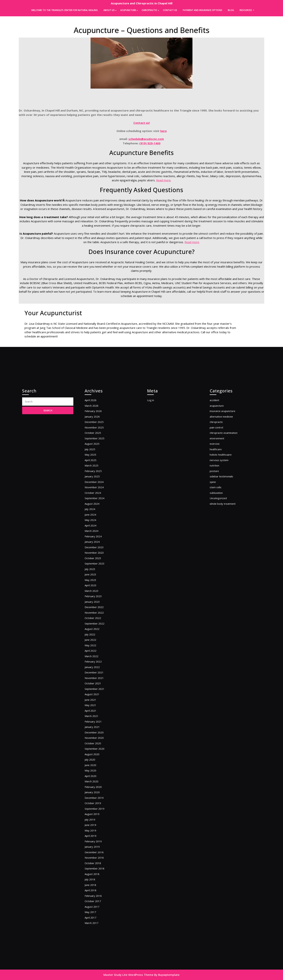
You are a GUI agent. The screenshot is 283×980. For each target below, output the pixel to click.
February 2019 (97, 795)
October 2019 (97, 766)
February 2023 (97, 612)
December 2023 (98, 575)
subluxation (221, 535)
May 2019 (95, 787)
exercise (220, 498)
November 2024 (98, 531)
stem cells (220, 531)
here (163, 131)
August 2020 (97, 730)
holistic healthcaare (224, 506)
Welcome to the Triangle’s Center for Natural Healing (64, 10)
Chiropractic (149, 10)
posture (220, 518)
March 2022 (96, 657)
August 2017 (97, 844)
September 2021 (99, 681)
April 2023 (95, 604)
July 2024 (95, 547)
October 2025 (97, 490)
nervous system (223, 510)
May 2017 (95, 848)
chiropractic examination (226, 490)
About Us (109, 10)
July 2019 (95, 778)
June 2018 (95, 827)
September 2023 (99, 587)
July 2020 (95, 734)
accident (220, 466)
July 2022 (95, 640)
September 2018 (99, 815)
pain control (221, 486)
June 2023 (95, 596)
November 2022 (98, 624)
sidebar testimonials (225, 522)
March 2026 (96, 470)
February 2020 (97, 754)
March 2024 (96, 563)
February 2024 (97, 567)
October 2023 (97, 583)
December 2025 (98, 482)
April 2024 (95, 559)
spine (218, 526)
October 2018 (97, 811)
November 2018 (98, 807)
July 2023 (95, 591)
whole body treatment (226, 543)
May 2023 (95, 600)
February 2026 (97, 474)
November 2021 (98, 673)
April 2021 (95, 697)
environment (222, 494)
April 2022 (95, 653)
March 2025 (96, 514)
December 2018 (98, 803)
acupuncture (221, 470)
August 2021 (97, 685)
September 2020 (99, 726)
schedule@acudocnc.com (146, 139)
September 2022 (99, 632)
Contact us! (142, 123)
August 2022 (97, 636)
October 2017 (97, 839)
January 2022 (97, 665)
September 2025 (99, 494)
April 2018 (95, 831)
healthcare (221, 502)
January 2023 (97, 616)
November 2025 (98, 486)
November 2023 (98, 579)
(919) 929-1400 (150, 143)
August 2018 (97, 819)
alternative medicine (225, 478)
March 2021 (96, 701)
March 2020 (96, 750)
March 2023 (96, 608)
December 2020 (98, 713)
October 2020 (97, 722)
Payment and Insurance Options (202, 10)
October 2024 (97, 535)
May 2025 (95, 506)
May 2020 (95, 742)
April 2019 (95, 791)
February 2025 (97, 518)
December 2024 (98, 526)
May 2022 (95, 648)
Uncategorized (222, 539)
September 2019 (99, 770)
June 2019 (95, 782)
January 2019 (97, 799)
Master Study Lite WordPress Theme (128, 975)
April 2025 (95, 510)
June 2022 (95, 644)
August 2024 (97, 543)
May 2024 (95, 555)
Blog (231, 10)
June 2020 (95, 738)
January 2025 (97, 522)
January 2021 (97, 709)
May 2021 (95, 693)
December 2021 (98, 669)
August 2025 (97, 498)
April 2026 (95, 466)
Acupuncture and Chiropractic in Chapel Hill (142, 3)
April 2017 (95, 852)
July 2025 (95, 502)
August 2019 (97, 774)
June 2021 (95, 689)
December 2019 (98, 762)
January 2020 (97, 758)
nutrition (220, 514)
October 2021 (97, 677)
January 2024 (97, 571)
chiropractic (221, 482)
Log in (156, 466)
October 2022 (97, 628)
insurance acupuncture (226, 474)
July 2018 (95, 823)
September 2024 (99, 539)
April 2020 (95, 746)
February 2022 (97, 661)
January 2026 (97, 478)
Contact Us (170, 10)
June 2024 (95, 551)
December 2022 (98, 620)
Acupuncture (128, 10)
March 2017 (96, 856)
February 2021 (97, 705)
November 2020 (98, 717)
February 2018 (97, 835)
